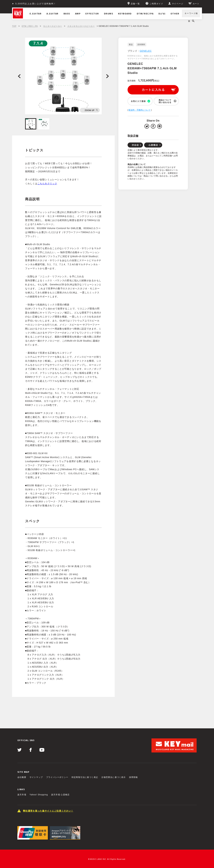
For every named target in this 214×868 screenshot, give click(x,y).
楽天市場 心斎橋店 (60, 795)
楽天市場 (22, 795)
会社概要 (22, 777)
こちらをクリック (47, 184)
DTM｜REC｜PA (30, 26)
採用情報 (133, 777)
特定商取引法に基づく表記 (85, 777)
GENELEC (146, 51)
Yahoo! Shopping (39, 795)
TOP (14, 26)
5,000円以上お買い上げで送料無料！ (36, 4)
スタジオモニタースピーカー (81, 26)
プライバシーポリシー (57, 777)
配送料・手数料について (140, 110)
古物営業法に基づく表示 (113, 777)
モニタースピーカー (53, 26)
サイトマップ (36, 777)
